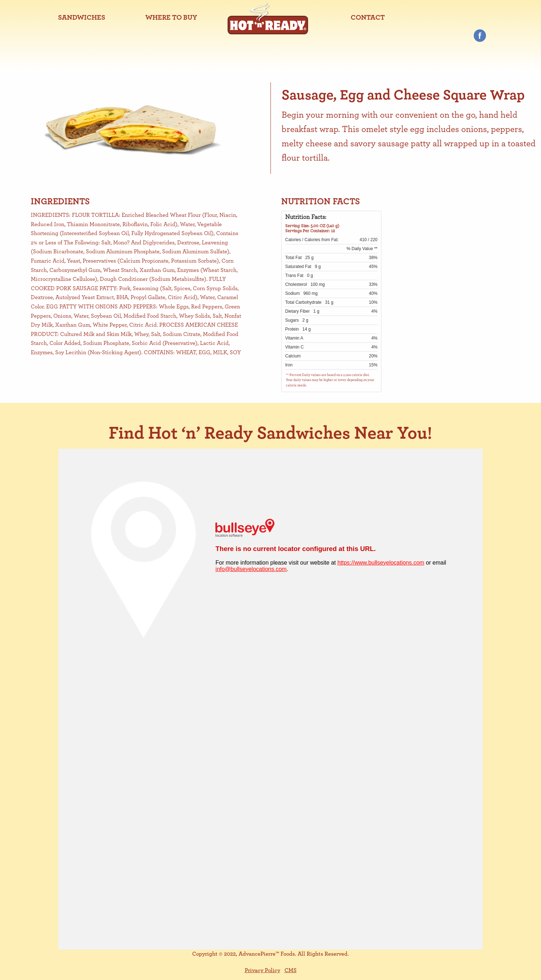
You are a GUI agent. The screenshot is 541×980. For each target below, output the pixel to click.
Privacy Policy (262, 970)
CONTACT (368, 18)
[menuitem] (82, 18)
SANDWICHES (82, 18)
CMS (291, 970)
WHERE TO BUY (171, 18)
